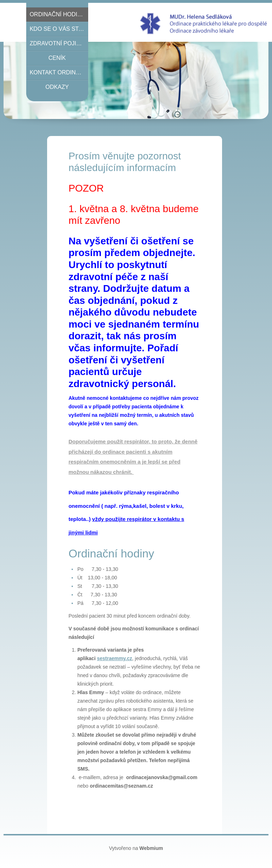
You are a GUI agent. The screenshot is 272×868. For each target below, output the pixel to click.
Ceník (57, 58)
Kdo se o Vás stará (59, 29)
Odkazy (57, 87)
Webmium (151, 848)
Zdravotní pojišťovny (59, 43)
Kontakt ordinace (59, 72)
